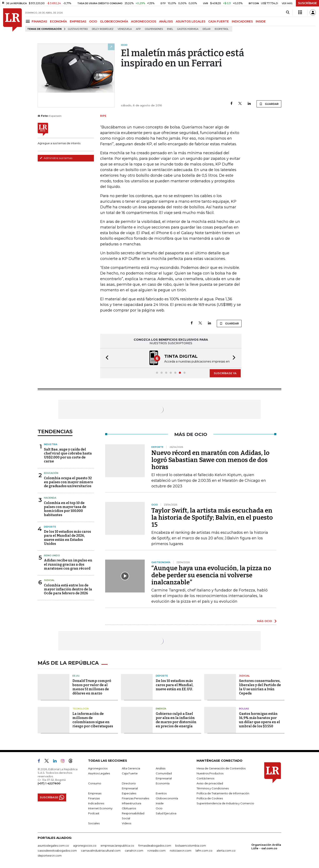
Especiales (129, 793)
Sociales (94, 823)
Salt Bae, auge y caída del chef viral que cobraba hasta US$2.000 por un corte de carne (68, 455)
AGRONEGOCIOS (144, 21)
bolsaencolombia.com (191, 846)
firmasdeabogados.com (155, 846)
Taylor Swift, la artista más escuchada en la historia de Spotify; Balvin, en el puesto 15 (212, 518)
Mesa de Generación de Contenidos (221, 768)
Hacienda (50, 498)
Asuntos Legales (99, 773)
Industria (51, 444)
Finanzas (94, 798)
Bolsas (244, 709)
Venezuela (125, 29)
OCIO (93, 21)
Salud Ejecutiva (166, 813)
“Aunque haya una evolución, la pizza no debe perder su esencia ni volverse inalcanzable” (211, 575)
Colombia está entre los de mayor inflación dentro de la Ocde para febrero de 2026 (68, 589)
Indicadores (96, 803)
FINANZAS (39, 21)
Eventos (161, 793)
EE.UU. (76, 676)
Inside (160, 803)
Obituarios (129, 808)
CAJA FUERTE (219, 21)
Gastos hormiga (188, 29)
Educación (51, 473)
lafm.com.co (204, 851)
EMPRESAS (78, 21)
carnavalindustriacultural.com (101, 851)
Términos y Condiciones (213, 788)
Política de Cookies (210, 798)
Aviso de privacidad (210, 783)
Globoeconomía (167, 798)
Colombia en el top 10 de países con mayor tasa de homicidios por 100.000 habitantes (65, 509)
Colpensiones (154, 29)
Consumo (95, 783)
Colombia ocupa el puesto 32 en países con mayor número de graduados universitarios (69, 482)
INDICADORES (242, 21)
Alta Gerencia (131, 768)
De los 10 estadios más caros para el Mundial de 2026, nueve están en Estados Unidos (67, 538)
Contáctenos (205, 778)
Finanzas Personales (135, 798)
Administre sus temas (56, 158)
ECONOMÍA (58, 21)
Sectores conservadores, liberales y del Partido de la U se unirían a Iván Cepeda (260, 687)
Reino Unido (52, 555)
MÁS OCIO (265, 621)
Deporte (50, 527)
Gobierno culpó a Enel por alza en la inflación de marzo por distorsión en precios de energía (176, 720)
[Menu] (28, 21)
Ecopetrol (222, 29)
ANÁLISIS (166, 21)
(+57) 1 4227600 (49, 783)
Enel (170, 29)
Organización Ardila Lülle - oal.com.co (266, 846)
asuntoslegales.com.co (53, 846)
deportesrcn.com (50, 856)
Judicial (49, 580)
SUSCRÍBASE (307, 3)
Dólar (207, 29)
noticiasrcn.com (181, 851)
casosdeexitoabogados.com (57, 851)
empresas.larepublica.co (117, 846)
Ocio (159, 808)
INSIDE (261, 21)
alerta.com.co (226, 851)
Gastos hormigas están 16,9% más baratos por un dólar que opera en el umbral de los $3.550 (260, 720)
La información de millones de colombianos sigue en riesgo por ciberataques (93, 720)
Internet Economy (100, 808)
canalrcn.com (134, 851)
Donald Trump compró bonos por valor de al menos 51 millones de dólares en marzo (92, 687)
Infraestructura (131, 803)
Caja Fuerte (130, 773)
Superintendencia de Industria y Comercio (225, 803)
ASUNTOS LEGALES (191, 21)
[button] (106, 358)
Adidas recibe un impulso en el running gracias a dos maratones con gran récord (68, 564)
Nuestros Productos (210, 773)
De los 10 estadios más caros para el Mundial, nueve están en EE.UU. (175, 685)
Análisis (161, 768)
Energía (161, 709)
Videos (126, 823)
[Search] (288, 12)
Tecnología (81, 709)
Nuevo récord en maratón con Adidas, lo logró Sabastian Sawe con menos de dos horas (210, 460)
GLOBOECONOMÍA (114, 21)
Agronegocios (98, 768)
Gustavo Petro (78, 29)
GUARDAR (269, 104)
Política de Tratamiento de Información (223, 793)
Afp (138, 29)
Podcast (94, 813)
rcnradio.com (156, 851)
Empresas (95, 793)
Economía (163, 783)
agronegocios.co (85, 846)
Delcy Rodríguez (103, 29)
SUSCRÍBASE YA (225, 373)
